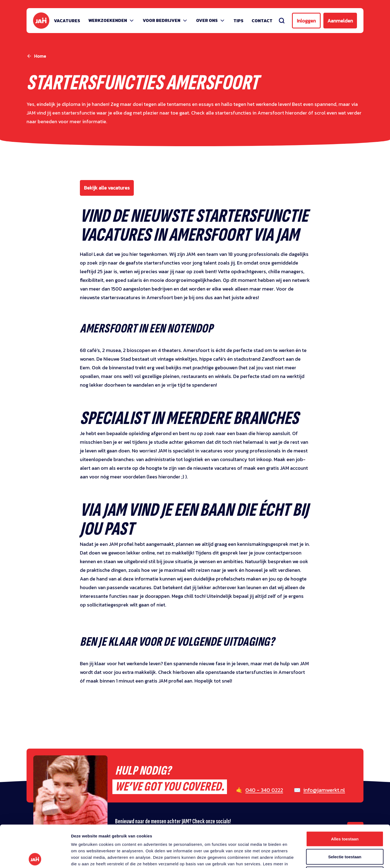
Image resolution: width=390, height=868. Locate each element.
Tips (238, 21)
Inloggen (306, 21)
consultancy (234, 459)
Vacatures (67, 21)
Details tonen (293, 857)
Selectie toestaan (345, 815)
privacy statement (100, 828)
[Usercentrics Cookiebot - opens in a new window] (35, 857)
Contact (262, 21)
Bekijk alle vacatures (107, 188)
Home (40, 56)
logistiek (194, 459)
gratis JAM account (287, 468)
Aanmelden (340, 21)
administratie (160, 459)
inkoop (264, 459)
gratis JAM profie (163, 681)
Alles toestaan (345, 797)
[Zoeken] (282, 21)
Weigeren (345, 832)
